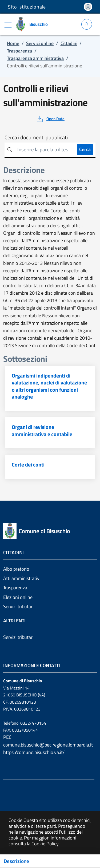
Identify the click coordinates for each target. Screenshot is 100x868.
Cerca (85, 149)
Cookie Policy (45, 844)
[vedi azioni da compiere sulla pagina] (50, 119)
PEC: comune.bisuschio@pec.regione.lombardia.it (48, 741)
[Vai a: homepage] (33, 24)
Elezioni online (18, 597)
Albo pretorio (16, 569)
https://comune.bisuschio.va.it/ (34, 752)
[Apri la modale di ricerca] (87, 24)
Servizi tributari (18, 607)
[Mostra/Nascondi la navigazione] (8, 25)
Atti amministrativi (22, 578)
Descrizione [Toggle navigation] (16, 861)
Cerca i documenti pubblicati (36, 137)
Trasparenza (15, 588)
